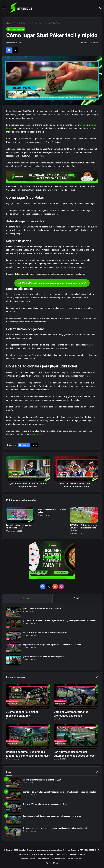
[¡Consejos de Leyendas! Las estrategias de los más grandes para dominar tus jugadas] (14, 624)
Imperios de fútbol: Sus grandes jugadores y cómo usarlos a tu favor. (52, 645)
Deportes (24, 859)
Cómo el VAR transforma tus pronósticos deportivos (45, 633)
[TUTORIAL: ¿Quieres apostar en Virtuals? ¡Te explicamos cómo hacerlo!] (84, 515)
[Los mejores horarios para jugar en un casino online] (20, 515)
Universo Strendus (58, 859)
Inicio (9, 23)
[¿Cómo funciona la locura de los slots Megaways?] (14, 660)
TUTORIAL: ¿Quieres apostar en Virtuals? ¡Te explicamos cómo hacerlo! (83, 528)
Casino (32, 859)
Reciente (27, 598)
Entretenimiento (43, 859)
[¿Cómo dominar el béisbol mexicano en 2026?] (14, 612)
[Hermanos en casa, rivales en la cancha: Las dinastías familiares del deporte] (14, 832)
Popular (77, 598)
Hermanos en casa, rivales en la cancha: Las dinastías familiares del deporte (56, 828)
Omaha (83, 125)
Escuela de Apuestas (22, 23)
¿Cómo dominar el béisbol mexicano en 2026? (43, 608)
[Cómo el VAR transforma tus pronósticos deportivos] (14, 636)
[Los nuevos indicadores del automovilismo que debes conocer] (76, 736)
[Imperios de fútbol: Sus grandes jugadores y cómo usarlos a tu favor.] (14, 648)
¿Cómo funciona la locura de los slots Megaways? (44, 657)
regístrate (34, 434)
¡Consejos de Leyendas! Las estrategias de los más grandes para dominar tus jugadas (59, 620)
